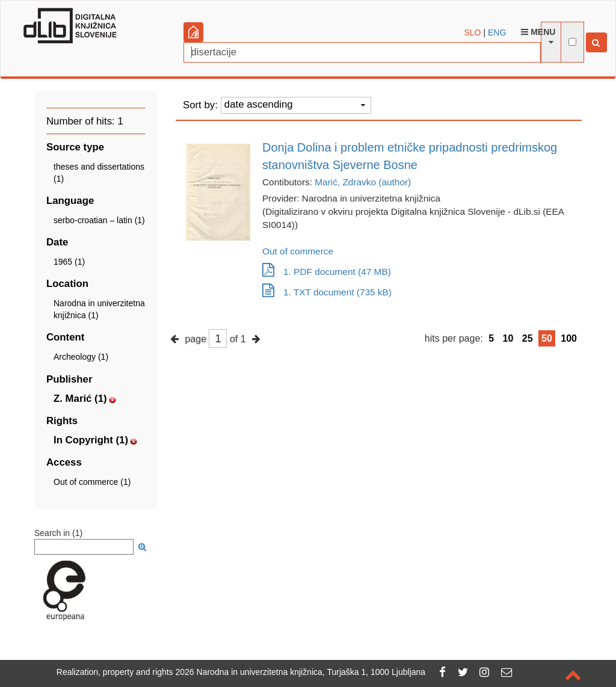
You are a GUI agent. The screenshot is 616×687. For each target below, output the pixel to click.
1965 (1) (69, 262)
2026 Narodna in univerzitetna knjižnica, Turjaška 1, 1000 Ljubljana (301, 672)
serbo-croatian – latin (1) (99, 220)
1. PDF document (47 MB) (327, 272)
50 (547, 338)
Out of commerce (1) (92, 482)
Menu (538, 32)
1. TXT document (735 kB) (327, 292)
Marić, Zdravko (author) (363, 182)
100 (569, 338)
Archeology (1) (81, 357)
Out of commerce (298, 251)
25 (528, 338)
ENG (497, 32)
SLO (473, 32)
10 (508, 338)
